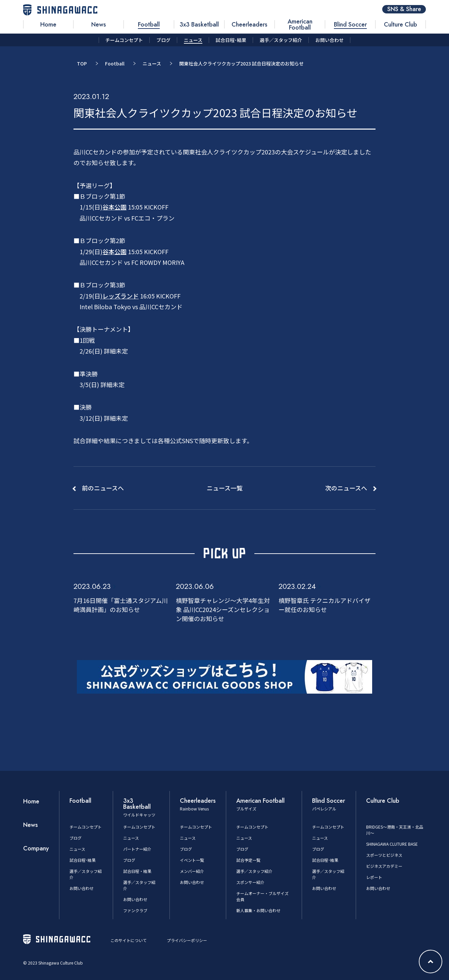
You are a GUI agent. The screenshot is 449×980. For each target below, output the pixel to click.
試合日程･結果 (83, 860)
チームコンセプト (86, 827)
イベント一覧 (192, 860)
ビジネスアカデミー (384, 866)
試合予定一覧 (248, 860)
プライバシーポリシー (187, 940)
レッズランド (120, 296)
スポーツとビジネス (384, 855)
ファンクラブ (135, 910)
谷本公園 (114, 207)
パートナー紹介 (137, 849)
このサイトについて (129, 940)
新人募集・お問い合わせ (258, 910)
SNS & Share (404, 9)
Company (36, 848)
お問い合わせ (82, 888)
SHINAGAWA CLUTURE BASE (392, 844)
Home (31, 801)
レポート (374, 877)
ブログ (76, 838)
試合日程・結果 (137, 871)
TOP (82, 63)
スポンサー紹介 (250, 882)
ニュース (152, 63)
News (31, 825)
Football (115, 63)
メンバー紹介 (192, 871)
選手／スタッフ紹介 (254, 871)
